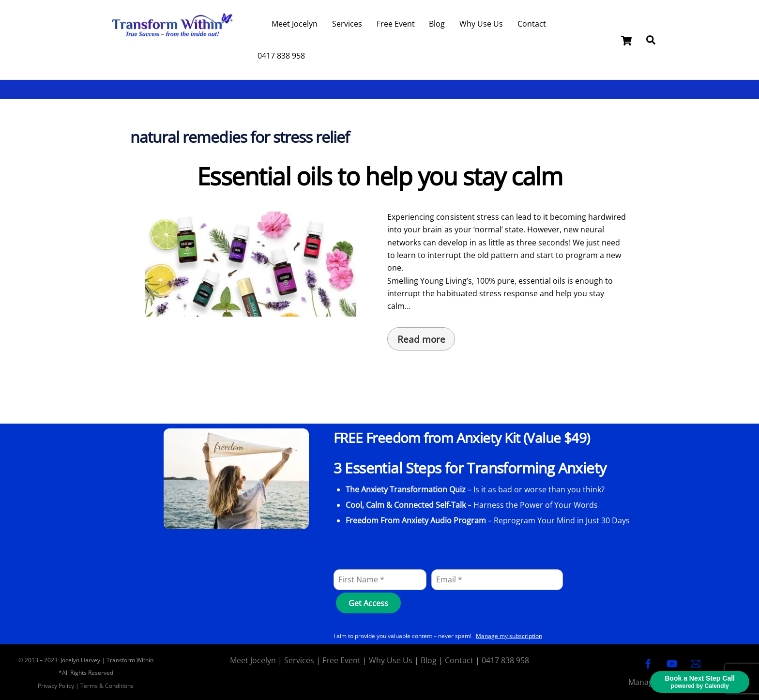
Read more (421, 339)
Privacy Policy (56, 686)
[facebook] (648, 663)
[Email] (497, 580)
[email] (696, 663)
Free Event (396, 24)
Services (347, 24)
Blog (437, 24)
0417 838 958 (281, 56)
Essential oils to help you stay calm (379, 176)
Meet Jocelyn (295, 24)
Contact (532, 24)
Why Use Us (481, 24)
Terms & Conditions (107, 686)
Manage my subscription (509, 636)
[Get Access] (368, 603)
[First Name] (380, 580)
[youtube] (672, 663)
